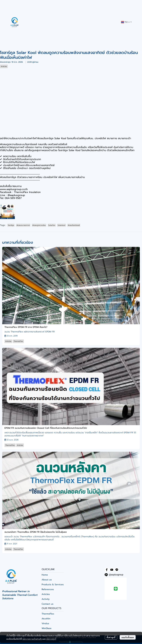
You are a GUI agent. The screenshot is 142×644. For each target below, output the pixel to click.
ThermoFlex (48, 614)
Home (45, 575)
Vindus (45, 623)
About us (47, 580)
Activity (46, 599)
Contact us (47, 604)
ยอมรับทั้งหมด (128, 637)
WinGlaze (47, 628)
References (48, 589)
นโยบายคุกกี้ (51, 639)
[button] (126, 22)
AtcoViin (46, 619)
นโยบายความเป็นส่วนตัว (32, 639)
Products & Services (53, 585)
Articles (46, 594)
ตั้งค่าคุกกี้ (111, 637)
